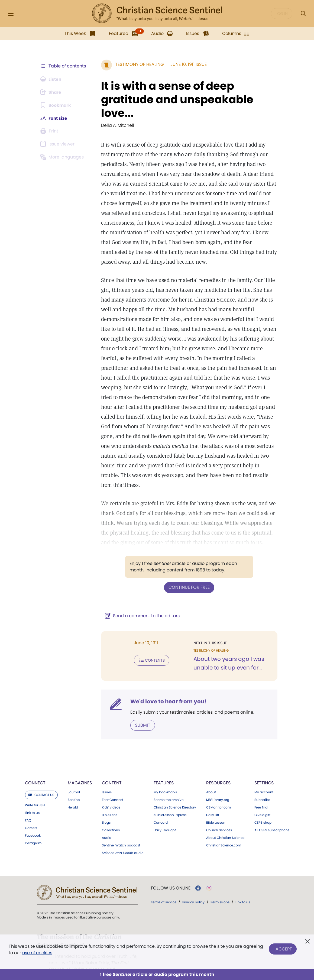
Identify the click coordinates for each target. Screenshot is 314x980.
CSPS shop (263, 813)
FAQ (28, 810)
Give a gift (262, 805)
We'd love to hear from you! (168, 691)
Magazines (80, 773)
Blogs (106, 813)
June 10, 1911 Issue (188, 64)
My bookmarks (165, 782)
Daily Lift (213, 805)
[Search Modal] (303, 14)
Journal (74, 782)
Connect (35, 773)
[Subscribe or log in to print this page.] (50, 131)
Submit (142, 715)
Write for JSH (35, 795)
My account (264, 782)
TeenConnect (113, 790)
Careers (31, 818)
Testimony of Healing (139, 64)
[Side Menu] (11, 14)
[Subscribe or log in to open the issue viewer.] (59, 144)
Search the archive (169, 790)
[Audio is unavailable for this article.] (52, 79)
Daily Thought (165, 820)
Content (112, 773)
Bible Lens (110, 805)
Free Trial (261, 797)
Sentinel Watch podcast (121, 835)
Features (164, 773)
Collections (111, 820)
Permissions (220, 892)
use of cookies (37, 953)
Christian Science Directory (175, 797)
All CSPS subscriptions (272, 820)
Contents (151, 650)
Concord (161, 813)
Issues (107, 782)
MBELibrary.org (218, 790)
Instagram (33, 833)
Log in (282, 14)
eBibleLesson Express (170, 805)
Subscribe (262, 790)
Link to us (32, 803)
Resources (218, 773)
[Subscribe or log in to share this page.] (52, 92)
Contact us (41, 785)
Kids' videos (111, 797)
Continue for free (189, 578)
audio (123, 843)
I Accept (283, 948)
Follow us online (171, 878)
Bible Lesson (216, 813)
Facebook (33, 826)
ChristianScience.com (224, 835)
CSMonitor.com (218, 797)
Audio (107, 828)
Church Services (219, 820)
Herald (73, 797)
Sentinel (74, 790)
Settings (264, 773)
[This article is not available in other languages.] (63, 157)
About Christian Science (225, 828)
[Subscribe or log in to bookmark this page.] (56, 105)
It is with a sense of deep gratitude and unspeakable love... (176, 99)
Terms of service (164, 892)
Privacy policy (193, 892)
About (211, 782)
